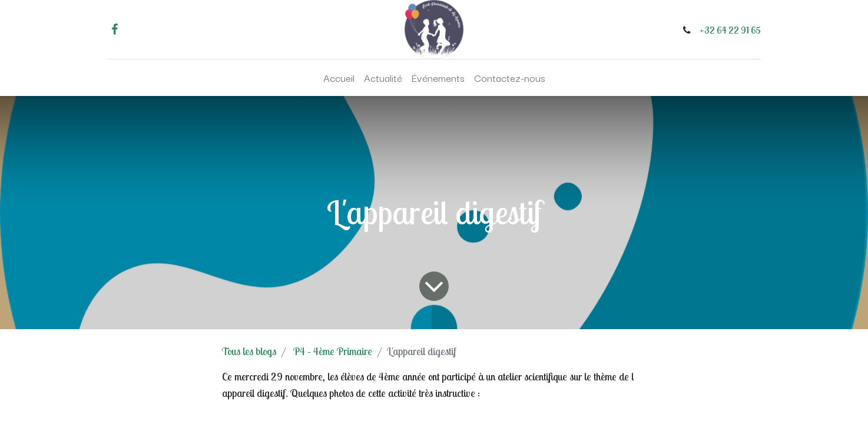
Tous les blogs (249, 351)
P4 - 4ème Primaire (333, 351)
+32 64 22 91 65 (730, 30)
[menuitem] (339, 78)
